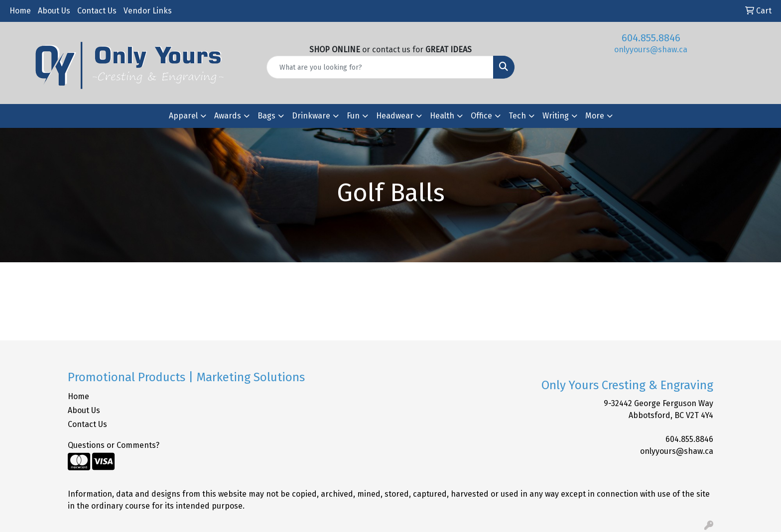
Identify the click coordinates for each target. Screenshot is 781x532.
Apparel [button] (183, 116)
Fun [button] (353, 116)
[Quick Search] (380, 67)
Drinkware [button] (311, 116)
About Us (54, 11)
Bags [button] (266, 116)
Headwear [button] (395, 116)
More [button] (595, 116)
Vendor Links (148, 11)
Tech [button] (517, 116)
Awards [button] (228, 116)
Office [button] (481, 116)
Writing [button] (556, 116)
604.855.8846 (651, 38)
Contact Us (97, 11)
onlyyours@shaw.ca (651, 50)
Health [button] (442, 116)
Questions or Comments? (114, 445)
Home (20, 11)
